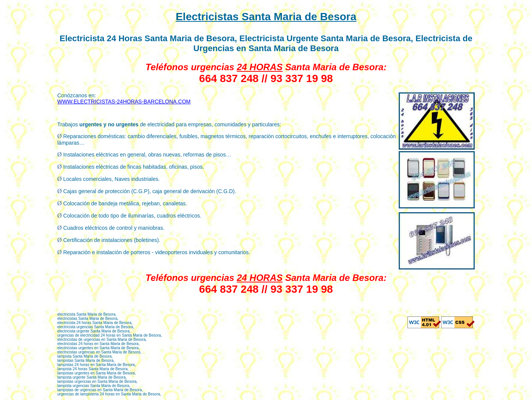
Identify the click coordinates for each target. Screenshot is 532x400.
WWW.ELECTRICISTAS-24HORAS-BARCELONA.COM (124, 102)
